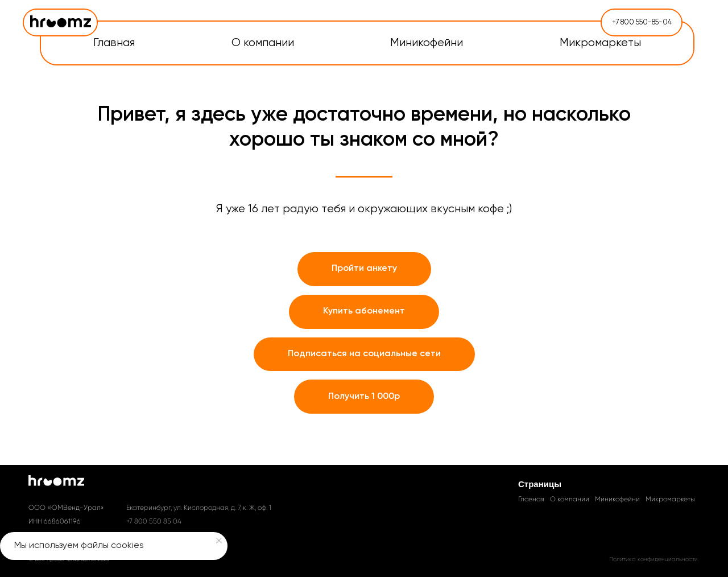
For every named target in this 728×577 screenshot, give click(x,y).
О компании (570, 499)
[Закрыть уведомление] (219, 541)
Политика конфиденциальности (653, 559)
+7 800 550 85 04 (154, 521)
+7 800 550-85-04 (642, 22)
